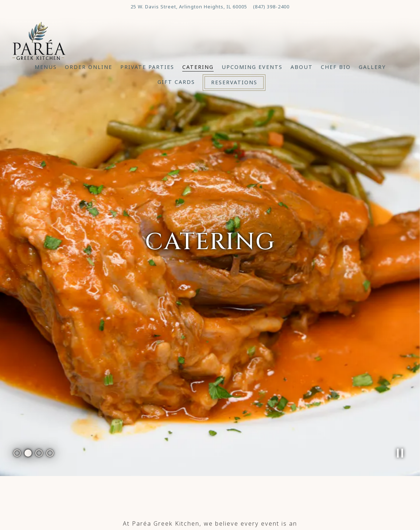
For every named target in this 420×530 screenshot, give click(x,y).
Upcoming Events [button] (252, 67)
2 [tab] (28, 418)
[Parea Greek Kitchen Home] (39, 40)
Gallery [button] (372, 67)
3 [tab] (39, 418)
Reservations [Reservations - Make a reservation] (234, 82)
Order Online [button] (89, 67)
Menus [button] (46, 67)
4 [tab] (50, 418)
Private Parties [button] (147, 67)
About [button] (302, 67)
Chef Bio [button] (336, 67)
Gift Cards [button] (176, 82)
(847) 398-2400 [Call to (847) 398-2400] (271, 7)
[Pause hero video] (400, 418)
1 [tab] (17, 418)
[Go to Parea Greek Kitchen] (189, 7)
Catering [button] (198, 67)
